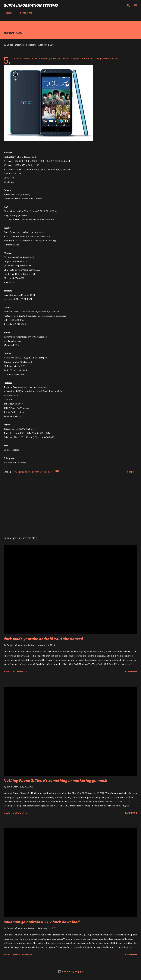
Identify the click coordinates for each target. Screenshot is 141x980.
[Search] (128, 5)
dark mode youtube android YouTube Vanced (43, 639)
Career (7, 13)
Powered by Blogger (70, 972)
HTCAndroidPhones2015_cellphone (32, 472)
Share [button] (131, 472)
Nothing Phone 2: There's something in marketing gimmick (55, 780)
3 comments (20, 813)
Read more (131, 671)
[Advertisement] (70, 506)
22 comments (21, 671)
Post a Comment (23, 954)
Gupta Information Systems (31, 5)
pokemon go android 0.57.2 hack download (42, 922)
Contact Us (24, 13)
